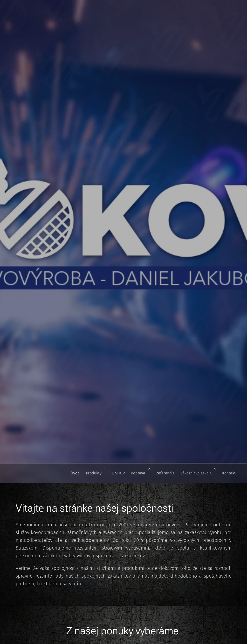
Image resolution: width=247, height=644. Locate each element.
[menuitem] (60, 473)
